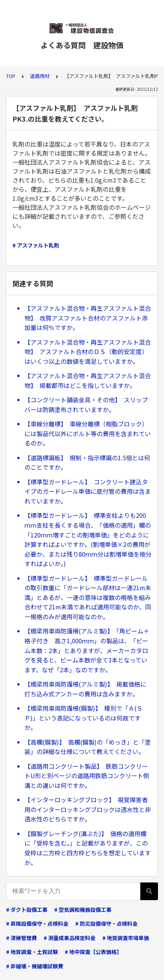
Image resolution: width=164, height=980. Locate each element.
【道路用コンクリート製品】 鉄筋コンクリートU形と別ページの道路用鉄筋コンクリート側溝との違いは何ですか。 (87, 776)
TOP (11, 76)
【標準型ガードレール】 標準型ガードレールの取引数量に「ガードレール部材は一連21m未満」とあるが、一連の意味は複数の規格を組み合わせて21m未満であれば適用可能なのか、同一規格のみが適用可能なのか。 (88, 597)
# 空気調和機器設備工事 (83, 910)
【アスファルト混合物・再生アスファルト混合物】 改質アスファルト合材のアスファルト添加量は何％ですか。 (88, 318)
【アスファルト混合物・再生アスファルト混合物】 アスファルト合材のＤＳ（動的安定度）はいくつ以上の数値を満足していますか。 (88, 352)
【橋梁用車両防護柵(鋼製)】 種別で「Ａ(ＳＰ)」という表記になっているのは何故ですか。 (84, 718)
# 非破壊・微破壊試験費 (35, 966)
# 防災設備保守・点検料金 (106, 924)
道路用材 (40, 76)
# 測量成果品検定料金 (70, 938)
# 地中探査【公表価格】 (93, 952)
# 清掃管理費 (21, 938)
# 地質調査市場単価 (126, 938)
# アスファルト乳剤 (36, 245)
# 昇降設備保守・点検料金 (37, 924)
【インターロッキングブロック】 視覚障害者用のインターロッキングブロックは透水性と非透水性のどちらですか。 (88, 809)
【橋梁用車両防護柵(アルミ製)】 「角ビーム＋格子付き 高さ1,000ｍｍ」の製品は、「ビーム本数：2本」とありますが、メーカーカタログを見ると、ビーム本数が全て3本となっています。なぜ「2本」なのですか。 (87, 650)
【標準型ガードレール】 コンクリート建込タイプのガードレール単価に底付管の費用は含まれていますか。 (88, 491)
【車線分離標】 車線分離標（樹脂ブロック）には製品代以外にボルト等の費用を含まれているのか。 (88, 433)
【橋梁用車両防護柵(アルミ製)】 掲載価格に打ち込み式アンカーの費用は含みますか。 (85, 689)
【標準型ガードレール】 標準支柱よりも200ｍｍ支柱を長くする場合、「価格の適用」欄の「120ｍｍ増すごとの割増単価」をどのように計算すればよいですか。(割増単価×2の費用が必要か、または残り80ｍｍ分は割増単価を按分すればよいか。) (88, 539)
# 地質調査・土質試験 (32, 952)
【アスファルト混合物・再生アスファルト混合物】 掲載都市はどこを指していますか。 (88, 380)
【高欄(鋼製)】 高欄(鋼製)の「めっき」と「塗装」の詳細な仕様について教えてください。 (88, 747)
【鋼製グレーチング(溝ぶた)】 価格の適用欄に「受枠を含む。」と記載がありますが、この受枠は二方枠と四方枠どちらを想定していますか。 (88, 848)
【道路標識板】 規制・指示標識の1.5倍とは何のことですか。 (87, 463)
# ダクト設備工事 (27, 910)
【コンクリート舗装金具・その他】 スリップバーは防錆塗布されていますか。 (86, 405)
